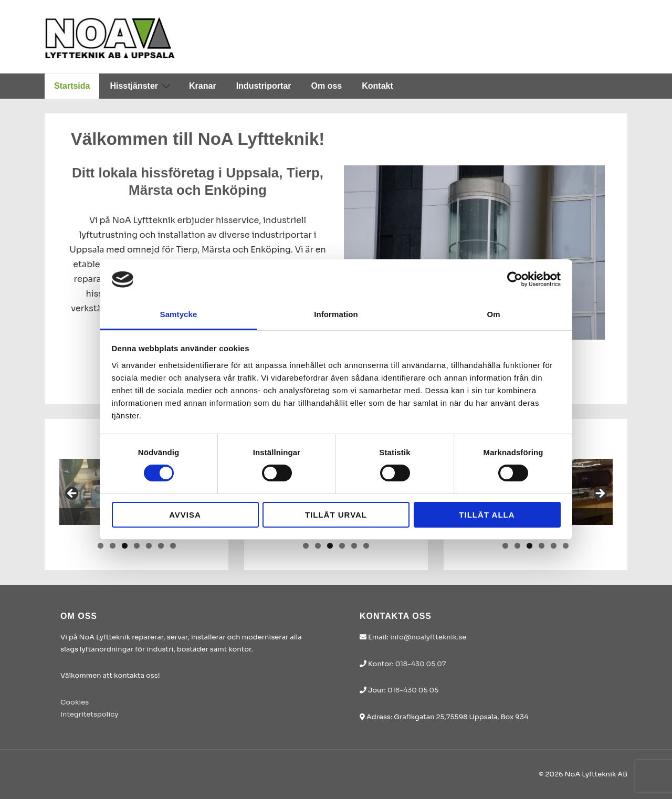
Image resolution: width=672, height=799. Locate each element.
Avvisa (185, 515)
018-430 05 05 (413, 690)
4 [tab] (137, 546)
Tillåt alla (487, 515)
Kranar (203, 86)
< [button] (72, 494)
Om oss (327, 86)
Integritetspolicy (89, 714)
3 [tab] (125, 546)
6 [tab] (161, 546)
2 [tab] (113, 546)
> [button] (600, 494)
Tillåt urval (336, 515)
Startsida (72, 86)
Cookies (75, 702)
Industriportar (264, 86)
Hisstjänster (141, 86)
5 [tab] (149, 546)
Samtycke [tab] (179, 314)
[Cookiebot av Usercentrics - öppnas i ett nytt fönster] (515, 279)
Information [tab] (336, 314)
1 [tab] (101, 546)
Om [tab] (493, 314)
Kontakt (377, 86)
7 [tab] (173, 546)
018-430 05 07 (421, 664)
